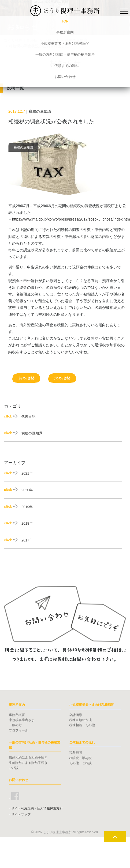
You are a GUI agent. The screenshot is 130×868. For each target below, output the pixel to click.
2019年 (27, 507)
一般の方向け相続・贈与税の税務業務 (65, 54)
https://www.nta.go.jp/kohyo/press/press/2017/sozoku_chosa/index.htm (71, 219)
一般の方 (15, 725)
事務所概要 (17, 715)
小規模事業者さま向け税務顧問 (65, 43)
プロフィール (18, 730)
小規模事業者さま (22, 720)
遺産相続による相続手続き (28, 757)
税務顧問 (76, 753)
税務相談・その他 (82, 725)
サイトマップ (21, 814)
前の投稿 (26, 378)
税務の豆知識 (32, 433)
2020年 (27, 490)
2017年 (27, 540)
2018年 (27, 523)
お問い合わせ (65, 77)
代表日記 (28, 417)
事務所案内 (65, 32)
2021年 (27, 473)
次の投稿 (62, 378)
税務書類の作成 (80, 720)
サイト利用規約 (23, 808)
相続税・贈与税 (80, 758)
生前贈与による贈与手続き (28, 763)
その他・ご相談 (80, 763)
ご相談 (14, 768)
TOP (65, 21)
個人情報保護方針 (50, 808)
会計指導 (76, 715)
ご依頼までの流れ (65, 66)
